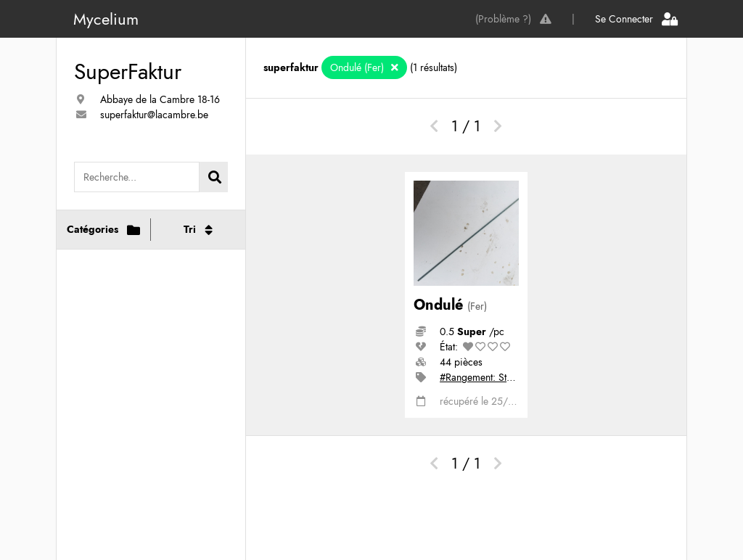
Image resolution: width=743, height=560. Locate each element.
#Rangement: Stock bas (490, 377)
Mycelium (106, 19)
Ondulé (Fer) (358, 67)
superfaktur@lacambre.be (154, 115)
